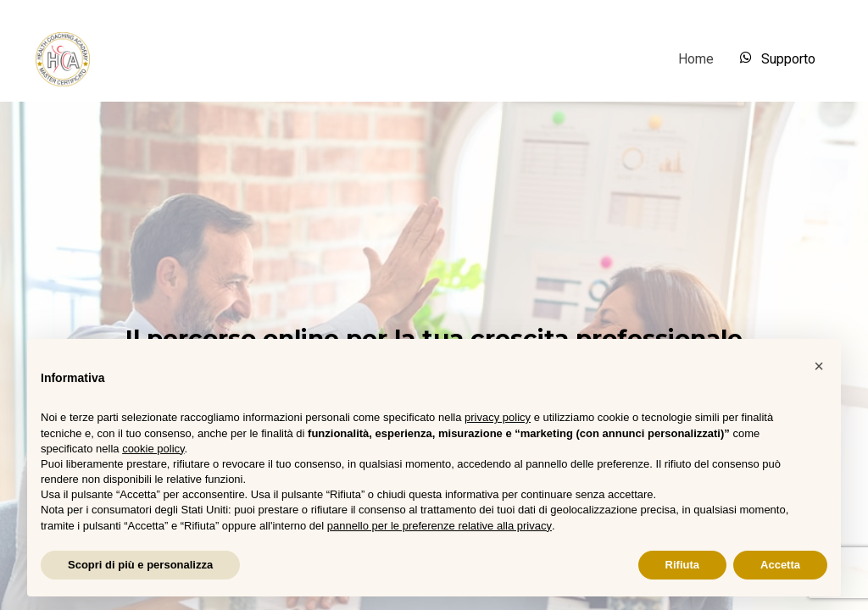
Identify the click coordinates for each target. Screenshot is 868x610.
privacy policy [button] (498, 417)
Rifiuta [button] (682, 565)
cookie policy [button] (153, 449)
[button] (819, 366)
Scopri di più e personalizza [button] (140, 565)
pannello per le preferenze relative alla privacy (440, 526)
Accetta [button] (780, 565)
